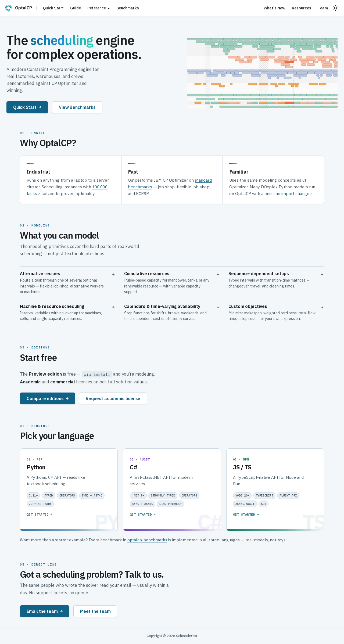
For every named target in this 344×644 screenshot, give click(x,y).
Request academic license (113, 398)
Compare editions (48, 398)
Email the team (45, 611)
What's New (275, 8)
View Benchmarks (77, 107)
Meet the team (95, 611)
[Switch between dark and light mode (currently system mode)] (335, 8)
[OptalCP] (20, 8)
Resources (302, 8)
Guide (76, 8)
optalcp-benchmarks (147, 540)
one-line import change (287, 193)
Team (323, 8)
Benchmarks (128, 8)
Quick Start (53, 8)
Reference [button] (97, 8)
